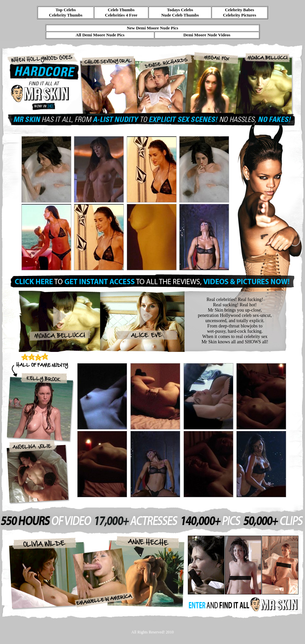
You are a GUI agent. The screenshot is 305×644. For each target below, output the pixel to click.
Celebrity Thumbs (66, 15)
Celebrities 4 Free (121, 15)
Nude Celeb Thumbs (180, 15)
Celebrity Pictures (239, 15)
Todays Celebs (180, 10)
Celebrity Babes (239, 10)
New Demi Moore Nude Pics (152, 28)
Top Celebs (66, 10)
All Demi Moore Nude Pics (100, 35)
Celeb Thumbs (121, 10)
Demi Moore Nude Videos (207, 35)
